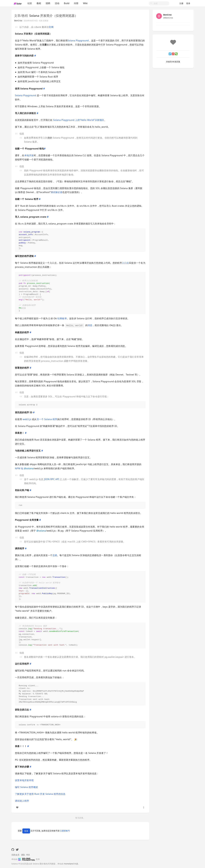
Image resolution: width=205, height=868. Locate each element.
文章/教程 (22, 15)
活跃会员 (15, 855)
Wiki (85, 3)
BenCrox (19, 21)
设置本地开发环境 (24, 780)
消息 (90, 325)
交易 (55, 555)
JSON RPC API (52, 479)
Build (67, 3)
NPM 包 (19, 468)
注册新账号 (65, 831)
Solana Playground (78, 41)
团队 (23, 855)
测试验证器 (57, 192)
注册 (181, 3)
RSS (28, 855)
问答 (76, 3)
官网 (51, 27)
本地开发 (29, 155)
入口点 (125, 263)
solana (29, 468)
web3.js (27, 419)
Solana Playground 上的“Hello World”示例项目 (79, 120)
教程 (39, 3)
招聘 (48, 3)
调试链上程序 (22, 801)
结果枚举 (62, 318)
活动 (57, 3)
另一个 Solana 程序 (47, 419)
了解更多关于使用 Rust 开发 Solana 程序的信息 (40, 794)
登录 (188, 3)
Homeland (69, 864)
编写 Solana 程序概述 (26, 787)
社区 (30, 3)
